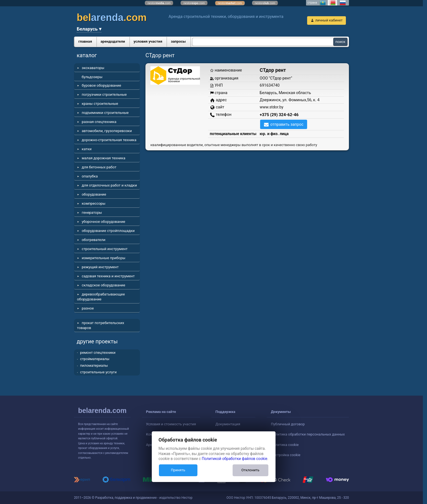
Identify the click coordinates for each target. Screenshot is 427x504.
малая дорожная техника (103, 158)
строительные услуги (98, 372)
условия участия (148, 41)
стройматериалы (95, 359)
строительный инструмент (105, 249)
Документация (228, 424)
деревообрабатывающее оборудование (101, 297)
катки (87, 149)
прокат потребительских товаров (101, 325)
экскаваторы (93, 68)
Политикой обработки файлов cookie (235, 459)
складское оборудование (103, 285)
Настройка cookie (286, 455)
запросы (178, 41)
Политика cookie (285, 445)
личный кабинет (329, 20)
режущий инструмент (100, 267)
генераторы (92, 213)
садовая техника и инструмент (108, 276)
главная (85, 41)
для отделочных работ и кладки (109, 185)
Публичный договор (288, 424)
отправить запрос (287, 124)
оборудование (94, 194)
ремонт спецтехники (98, 353)
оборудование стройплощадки (108, 231)
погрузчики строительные (104, 94)
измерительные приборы (104, 258)
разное (88, 308)
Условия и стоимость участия (171, 424)
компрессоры (93, 203)
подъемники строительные (105, 113)
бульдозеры (92, 77)
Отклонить (250, 470)
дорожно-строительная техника (109, 140)
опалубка (90, 176)
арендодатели (113, 41)
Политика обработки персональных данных (308, 434)
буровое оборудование (101, 85)
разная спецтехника (99, 122)
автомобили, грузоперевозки (107, 131)
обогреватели (93, 240)
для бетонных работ (99, 167)
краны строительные (100, 104)
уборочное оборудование (103, 222)
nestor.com (159, 3)
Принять (178, 470)
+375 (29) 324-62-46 (279, 115)
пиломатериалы (94, 365)
